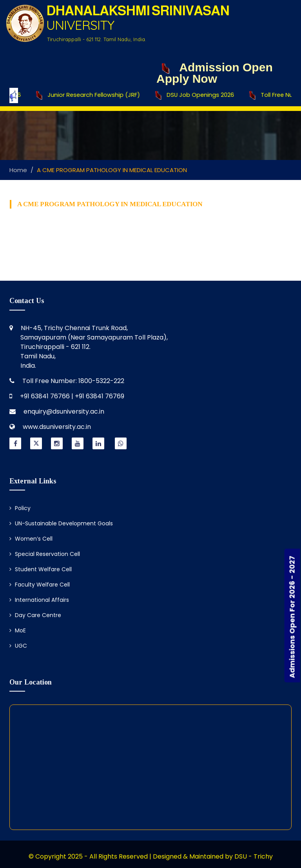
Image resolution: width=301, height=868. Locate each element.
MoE (18, 630)
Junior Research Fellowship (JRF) (94, 95)
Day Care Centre (35, 615)
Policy (20, 508)
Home (18, 170)
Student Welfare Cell (41, 569)
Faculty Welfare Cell (40, 585)
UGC (18, 646)
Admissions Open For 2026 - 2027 (292, 617)
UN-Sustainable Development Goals (61, 523)
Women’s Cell (31, 539)
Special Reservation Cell (45, 554)
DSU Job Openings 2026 (200, 95)
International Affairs (39, 600)
